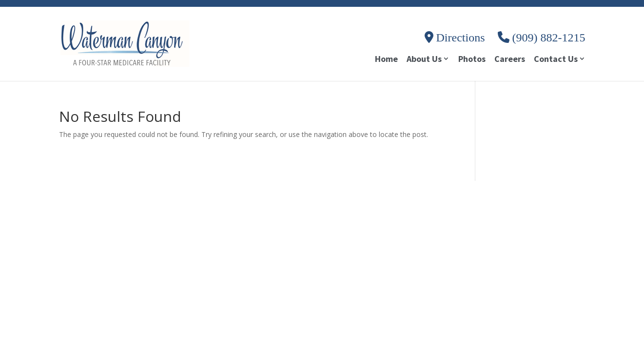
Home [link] (386, 60)
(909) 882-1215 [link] (542, 38)
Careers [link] (510, 60)
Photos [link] (472, 60)
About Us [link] (424, 60)
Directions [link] (455, 38)
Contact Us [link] (556, 60)
